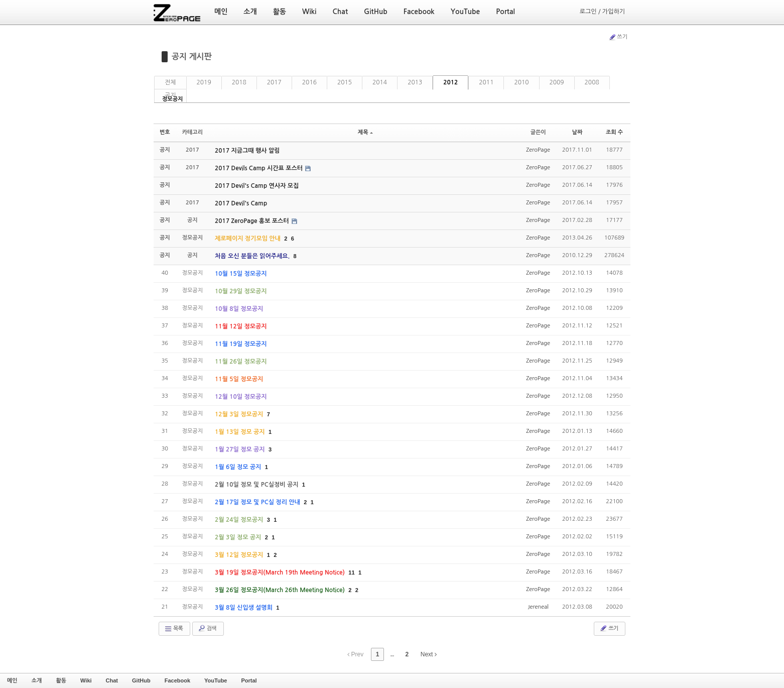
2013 (415, 82)
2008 (592, 82)
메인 (12, 680)
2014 (380, 82)
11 (351, 572)
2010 (521, 82)
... (392, 654)
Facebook (177, 680)
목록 (173, 629)
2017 (274, 82)
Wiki (86, 680)
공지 (170, 95)
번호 (165, 132)
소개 (37, 680)
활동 (61, 680)
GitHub (141, 680)
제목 (365, 132)
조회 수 (614, 132)
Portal (249, 680)
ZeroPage (538, 150)
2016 (309, 82)
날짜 (577, 132)
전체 (170, 82)
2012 (450, 82)
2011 (486, 82)
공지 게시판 (192, 56)
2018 (239, 82)
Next (429, 654)
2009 (557, 82)
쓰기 (618, 37)
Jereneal (538, 607)
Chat (112, 680)
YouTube (216, 680)
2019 (204, 82)
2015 (345, 82)
